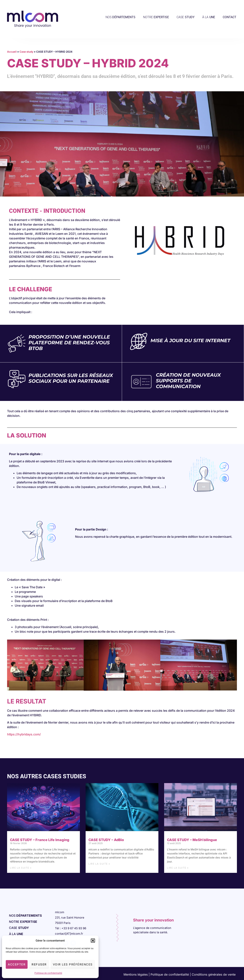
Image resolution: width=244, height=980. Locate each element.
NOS (120, 17)
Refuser (39, 964)
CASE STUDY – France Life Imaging (40, 840)
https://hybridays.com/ (24, 734)
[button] (93, 941)
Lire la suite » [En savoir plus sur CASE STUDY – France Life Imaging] (21, 868)
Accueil (12, 52)
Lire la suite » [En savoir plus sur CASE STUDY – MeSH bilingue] (178, 868)
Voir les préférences (73, 964)
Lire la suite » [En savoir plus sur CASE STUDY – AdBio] (99, 864)
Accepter (17, 964)
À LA (209, 17)
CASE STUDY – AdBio (106, 840)
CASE (186, 17)
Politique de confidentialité (48, 973)
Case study (26, 52)
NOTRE (156, 17)
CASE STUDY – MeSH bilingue (192, 840)
